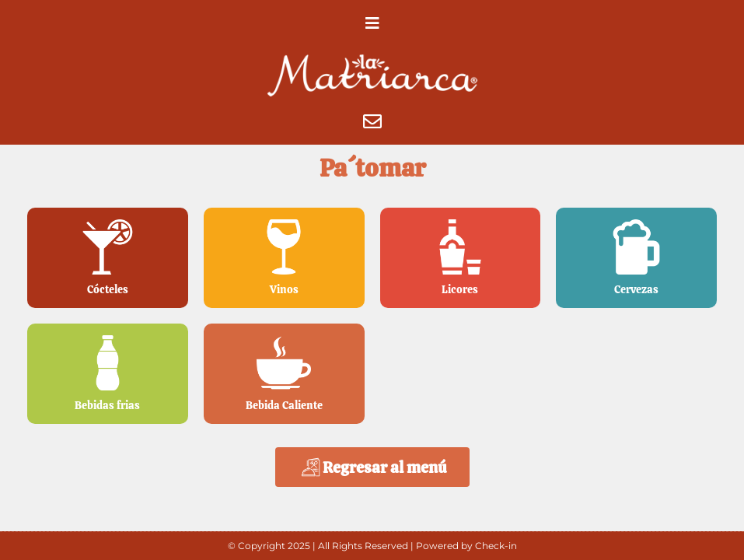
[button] (372, 23)
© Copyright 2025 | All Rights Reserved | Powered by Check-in (372, 546)
